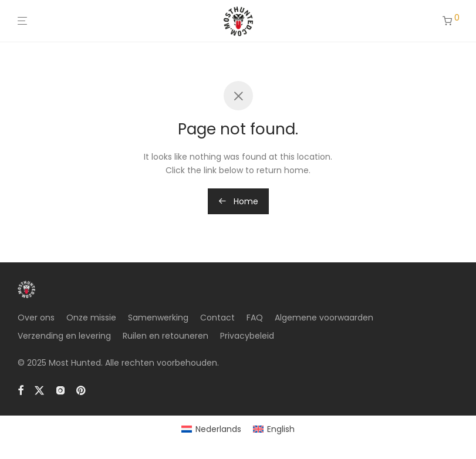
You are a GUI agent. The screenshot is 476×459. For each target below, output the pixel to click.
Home (238, 201)
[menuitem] (211, 429)
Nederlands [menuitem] (218, 429)
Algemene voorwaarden (324, 318)
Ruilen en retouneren (166, 336)
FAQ (255, 318)
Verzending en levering (64, 336)
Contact (217, 318)
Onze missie (91, 318)
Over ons (36, 318)
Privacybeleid (247, 336)
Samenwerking (158, 318)
